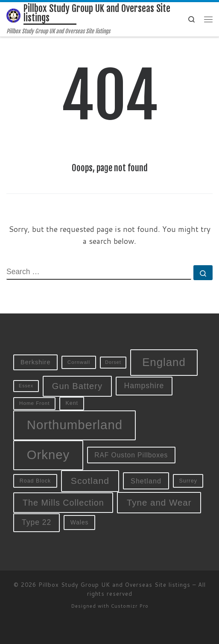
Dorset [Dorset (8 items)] (113, 362)
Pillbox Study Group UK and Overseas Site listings (114, 585)
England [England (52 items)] (164, 362)
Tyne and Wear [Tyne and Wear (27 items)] (159, 502)
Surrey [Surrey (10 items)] (188, 481)
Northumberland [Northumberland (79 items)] (75, 425)
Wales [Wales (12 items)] (80, 522)
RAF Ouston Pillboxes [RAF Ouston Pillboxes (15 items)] (131, 455)
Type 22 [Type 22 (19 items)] (36, 522)
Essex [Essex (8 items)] (26, 386)
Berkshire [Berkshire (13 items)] (36, 362)
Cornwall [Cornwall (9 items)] (79, 362)
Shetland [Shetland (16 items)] (146, 481)
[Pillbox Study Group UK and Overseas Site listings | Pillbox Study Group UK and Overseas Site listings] (13, 15)
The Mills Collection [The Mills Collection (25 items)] (63, 503)
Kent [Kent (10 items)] (72, 403)
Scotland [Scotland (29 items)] (90, 481)
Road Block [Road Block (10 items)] (35, 481)
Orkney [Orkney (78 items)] (48, 455)
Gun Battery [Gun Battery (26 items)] (77, 386)
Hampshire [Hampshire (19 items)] (144, 386)
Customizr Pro (130, 606)
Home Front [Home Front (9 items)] (34, 403)
